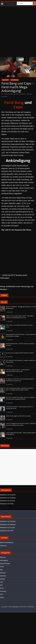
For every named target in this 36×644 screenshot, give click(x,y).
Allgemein (3, 557)
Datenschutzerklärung (7, 542)
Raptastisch (5, 80)
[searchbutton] (34, 3)
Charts (2, 567)
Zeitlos (2, 597)
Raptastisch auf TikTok (7, 504)
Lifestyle (2, 579)
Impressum (3, 546)
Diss (1, 570)
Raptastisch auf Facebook (8, 495)
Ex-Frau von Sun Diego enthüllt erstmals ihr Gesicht (20, 353)
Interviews (3, 576)
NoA (1, 585)
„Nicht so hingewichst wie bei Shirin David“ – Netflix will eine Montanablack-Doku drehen (21, 424)
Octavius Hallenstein (21, 94)
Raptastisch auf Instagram (8, 498)
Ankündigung (15, 80)
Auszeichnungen (5, 563)
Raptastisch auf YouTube (7, 501)
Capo (30, 94)
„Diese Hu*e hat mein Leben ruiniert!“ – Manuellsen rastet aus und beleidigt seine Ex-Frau (20, 317)
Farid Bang (4, 97)
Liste (1, 582)
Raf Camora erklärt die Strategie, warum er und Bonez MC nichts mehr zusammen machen (21, 398)
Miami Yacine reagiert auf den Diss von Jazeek (18, 416)
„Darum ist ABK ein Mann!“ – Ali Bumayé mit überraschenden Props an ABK (18, 371)
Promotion (3, 591)
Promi (2, 588)
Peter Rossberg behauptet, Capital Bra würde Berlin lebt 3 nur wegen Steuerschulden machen (20, 389)
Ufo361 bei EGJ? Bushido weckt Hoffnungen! (13, 277)
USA (1, 594)
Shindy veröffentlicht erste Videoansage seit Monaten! (17, 288)
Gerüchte (3, 573)
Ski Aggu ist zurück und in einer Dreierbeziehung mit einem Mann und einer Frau (20, 380)
